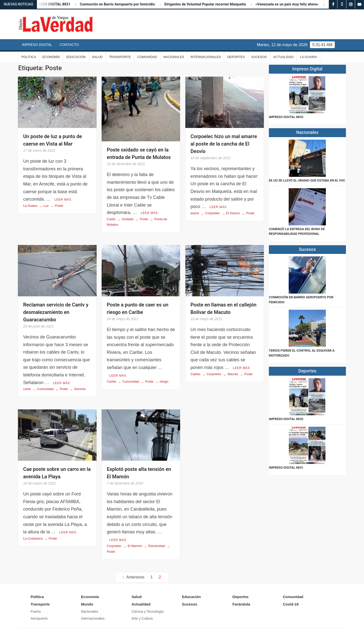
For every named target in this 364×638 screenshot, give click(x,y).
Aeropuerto (39, 618)
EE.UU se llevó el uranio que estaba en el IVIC (307, 180)
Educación (76, 57)
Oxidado (128, 219)
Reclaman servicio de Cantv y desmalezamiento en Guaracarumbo (56, 312)
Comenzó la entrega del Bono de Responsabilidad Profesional (297, 231)
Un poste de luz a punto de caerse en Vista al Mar (52, 140)
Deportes (236, 57)
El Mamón (135, 546)
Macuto (233, 374)
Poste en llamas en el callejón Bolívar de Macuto (224, 309)
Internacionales (206, 57)
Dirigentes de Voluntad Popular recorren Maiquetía (211, 4)
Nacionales (174, 57)
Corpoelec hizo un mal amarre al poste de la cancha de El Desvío (224, 144)
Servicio (80, 389)
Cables (196, 374)
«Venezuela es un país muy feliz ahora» (293, 4)
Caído (111, 219)
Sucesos (259, 57)
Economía (51, 57)
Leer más (63, 200)
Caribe (112, 381)
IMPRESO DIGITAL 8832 (286, 117)
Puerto (36, 611)
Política (29, 57)
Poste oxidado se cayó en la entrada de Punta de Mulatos (139, 154)
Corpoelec (212, 213)
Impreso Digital (37, 45)
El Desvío (233, 213)
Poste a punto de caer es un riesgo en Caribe (138, 309)
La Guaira (308, 57)
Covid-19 (291, 604)
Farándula (241, 604)
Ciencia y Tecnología (148, 611)
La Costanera (33, 538)
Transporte (120, 57)
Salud (97, 57)
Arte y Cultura (142, 618)
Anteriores (135, 577)
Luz (46, 206)
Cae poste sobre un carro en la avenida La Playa (57, 473)
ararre (195, 213)
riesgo (164, 381)
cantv (27, 389)
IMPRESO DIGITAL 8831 (57, 4)
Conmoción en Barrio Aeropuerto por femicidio (123, 4)
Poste (59, 206)
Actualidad (283, 57)
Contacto (69, 45)
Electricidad (157, 546)
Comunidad (147, 57)
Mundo (87, 604)
